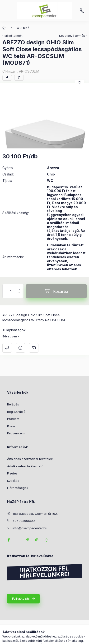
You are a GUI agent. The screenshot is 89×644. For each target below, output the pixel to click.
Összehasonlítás (7, 348)
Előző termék (14, 36)
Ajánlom (34, 348)
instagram (37, 540)
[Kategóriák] (25, 638)
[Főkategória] (4, 28)
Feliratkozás (21, 598)
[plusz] (19, 288)
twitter (18, 540)
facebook (9, 540)
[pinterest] (19, 78)
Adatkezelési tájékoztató (25, 466)
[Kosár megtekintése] (64, 638)
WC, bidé (23, 28)
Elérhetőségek (18, 488)
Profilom (13, 419)
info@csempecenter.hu (30, 528)
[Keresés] (37, 638)
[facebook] (7, 78)
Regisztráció (16, 412)
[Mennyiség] (11, 291)
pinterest (28, 540)
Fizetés (12, 473)
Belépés (13, 404)
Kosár (11, 426)
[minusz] (19, 295)
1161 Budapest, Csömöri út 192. (35, 514)
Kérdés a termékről (20, 348)
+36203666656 (82, 11)
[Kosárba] (56, 291)
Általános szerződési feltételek (30, 459)
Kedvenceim (16, 433)
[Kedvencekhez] (80, 83)
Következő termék (72, 36)
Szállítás (13, 481)
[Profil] (49, 638)
